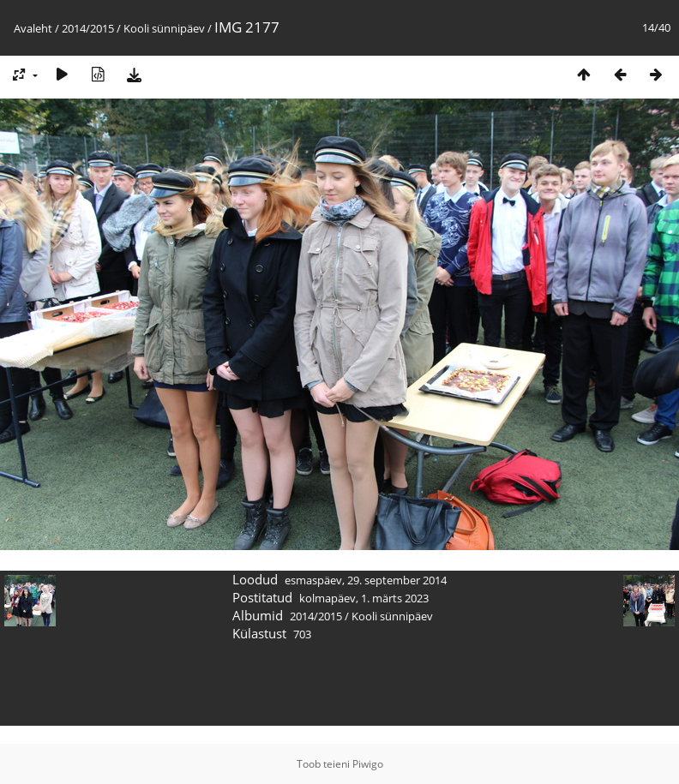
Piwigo (368, 764)
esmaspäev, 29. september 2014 (366, 580)
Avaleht (33, 28)
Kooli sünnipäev (164, 28)
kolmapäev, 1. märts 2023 (364, 598)
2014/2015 (88, 28)
